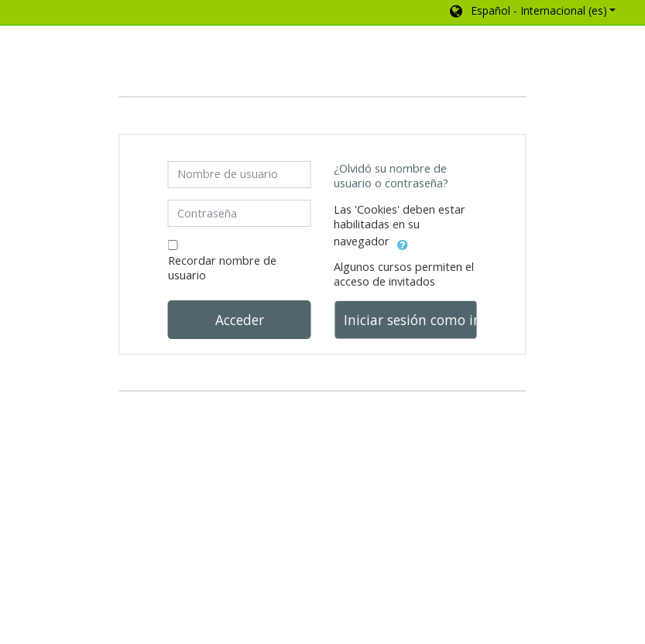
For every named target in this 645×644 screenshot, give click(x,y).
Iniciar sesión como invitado (410, 320)
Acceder (240, 320)
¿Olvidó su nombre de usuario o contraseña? (391, 176)
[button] (532, 12)
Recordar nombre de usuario (222, 268)
